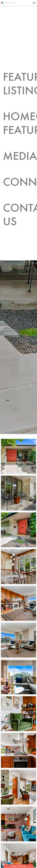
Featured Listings (20, 79)
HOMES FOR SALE (18, 866)
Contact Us (20, 191)
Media (18, 141)
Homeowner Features (20, 113)
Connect (20, 163)
